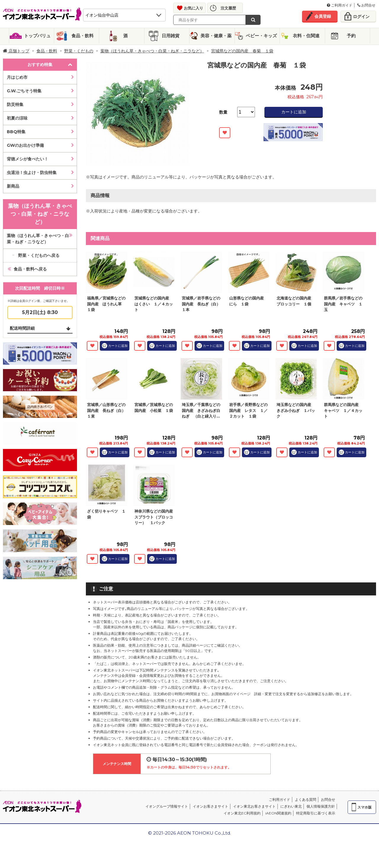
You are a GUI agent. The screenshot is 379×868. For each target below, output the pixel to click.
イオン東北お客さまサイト (254, 806)
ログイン (361, 17)
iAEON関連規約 (278, 813)
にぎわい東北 (291, 806)
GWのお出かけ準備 (25, 145)
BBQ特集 (16, 132)
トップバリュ (37, 36)
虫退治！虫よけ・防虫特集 (32, 173)
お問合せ (366, 5)
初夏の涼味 (17, 118)
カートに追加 (294, 112)
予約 (351, 36)
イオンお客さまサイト (211, 806)
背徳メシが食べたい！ (28, 159)
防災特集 (15, 104)
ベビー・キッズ (261, 36)
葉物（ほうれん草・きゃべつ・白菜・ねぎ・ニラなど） (152, 51)
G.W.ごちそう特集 (24, 91)
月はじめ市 (17, 77)
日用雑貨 (171, 36)
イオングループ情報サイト (167, 806)
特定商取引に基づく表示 (316, 813)
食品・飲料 (82, 36)
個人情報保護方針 (321, 806)
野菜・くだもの (79, 51)
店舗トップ (16, 51)
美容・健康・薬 (216, 36)
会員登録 (323, 16)
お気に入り (193, 8)
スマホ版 (364, 807)
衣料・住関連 (306, 36)
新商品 (13, 186)
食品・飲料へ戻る (30, 269)
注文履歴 (228, 8)
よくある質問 (306, 799)
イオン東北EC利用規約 (242, 813)
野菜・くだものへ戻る (39, 255)
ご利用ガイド (340, 5)
